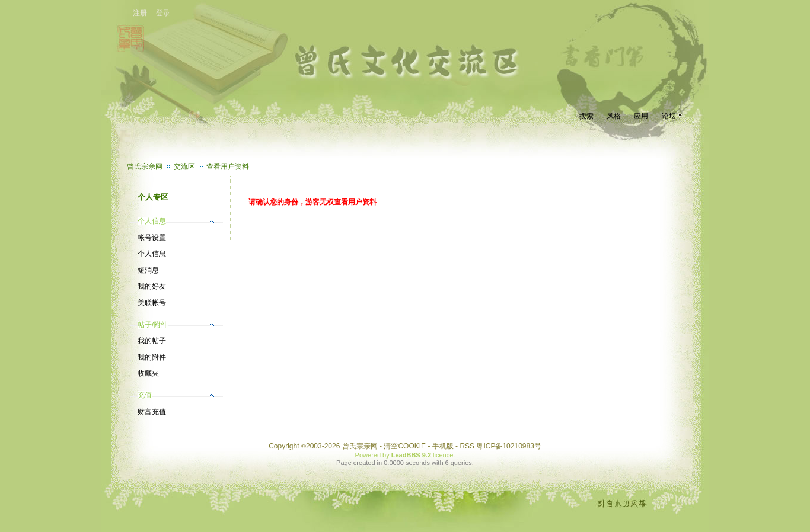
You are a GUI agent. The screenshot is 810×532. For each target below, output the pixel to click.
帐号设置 (152, 238)
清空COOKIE (405, 446)
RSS (467, 446)
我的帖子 (152, 341)
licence (443, 455)
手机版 (443, 446)
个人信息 (152, 254)
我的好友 (152, 286)
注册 (140, 13)
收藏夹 (148, 373)
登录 (163, 13)
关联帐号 (152, 303)
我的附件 (152, 357)
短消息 (148, 270)
